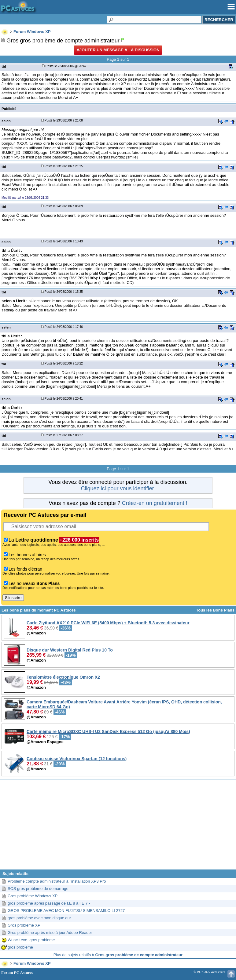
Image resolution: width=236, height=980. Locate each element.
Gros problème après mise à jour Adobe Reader (50, 933)
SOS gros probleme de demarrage (38, 889)
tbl (4, 66)
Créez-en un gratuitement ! (155, 503)
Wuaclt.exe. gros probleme (31, 940)
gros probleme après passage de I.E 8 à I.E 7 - (49, 903)
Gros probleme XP (24, 925)
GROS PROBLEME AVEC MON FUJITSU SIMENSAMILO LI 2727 (66, 911)
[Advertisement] (118, 827)
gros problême (20, 947)
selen (6, 121)
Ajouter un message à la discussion (118, 50)
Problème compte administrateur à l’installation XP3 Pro (57, 881)
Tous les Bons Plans (215, 610)
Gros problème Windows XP (33, 896)
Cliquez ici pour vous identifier (117, 488)
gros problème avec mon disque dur (39, 918)
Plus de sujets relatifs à (118, 955)
